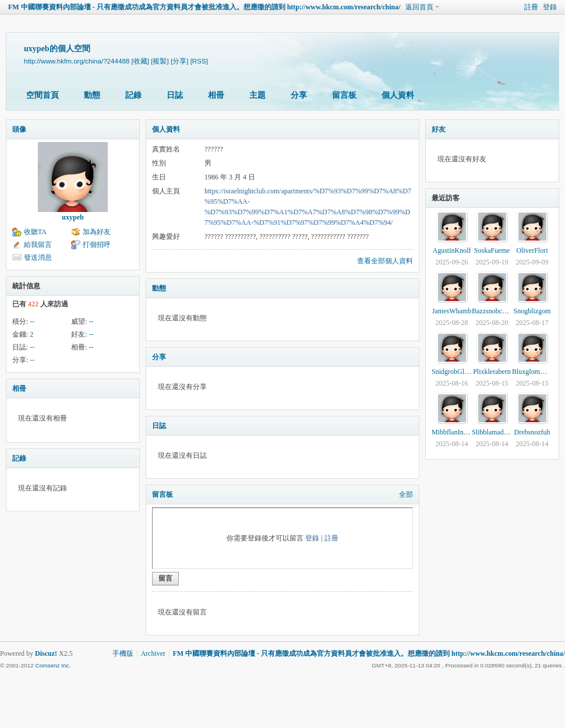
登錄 (550, 7)
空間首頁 (43, 95)
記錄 (133, 95)
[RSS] (199, 61)
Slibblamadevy (493, 432)
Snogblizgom (532, 311)
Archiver (153, 653)
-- (32, 321)
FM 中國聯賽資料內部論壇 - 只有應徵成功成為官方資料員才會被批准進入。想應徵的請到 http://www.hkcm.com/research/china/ (204, 7)
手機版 (123, 653)
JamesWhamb (452, 311)
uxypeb (73, 217)
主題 (257, 95)
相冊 (216, 95)
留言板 (344, 95)
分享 (299, 95)
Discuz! (46, 653)
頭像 (19, 129)
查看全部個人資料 (385, 261)
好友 (439, 129)
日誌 (175, 95)
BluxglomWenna (536, 372)
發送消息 (38, 257)
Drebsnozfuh (532, 432)
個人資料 (398, 95)
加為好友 (97, 232)
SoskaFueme (492, 250)
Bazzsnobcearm (494, 311)
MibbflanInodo (453, 432)
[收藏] (140, 61)
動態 (92, 95)
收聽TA (35, 232)
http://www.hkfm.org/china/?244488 (77, 61)
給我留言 (38, 245)
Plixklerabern (492, 372)
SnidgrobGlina (452, 372)
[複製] (160, 61)
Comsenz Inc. (53, 665)
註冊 (531, 7)
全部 (406, 494)
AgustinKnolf (452, 250)
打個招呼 (97, 245)
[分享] (179, 61)
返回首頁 (419, 7)
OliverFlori (532, 250)
